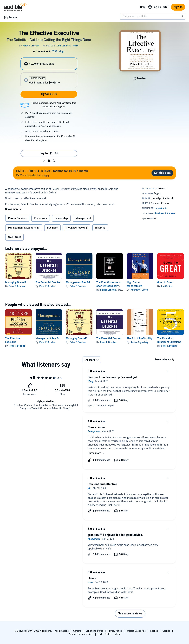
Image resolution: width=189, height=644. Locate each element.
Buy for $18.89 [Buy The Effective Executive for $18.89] (49, 153)
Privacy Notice (115, 631)
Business (52, 228)
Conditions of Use (94, 631)
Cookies (166, 631)
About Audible (62, 631)
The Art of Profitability (140, 338)
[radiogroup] (49, 73)
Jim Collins (167, 286)
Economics (41, 218)
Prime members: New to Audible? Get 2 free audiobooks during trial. (54, 105)
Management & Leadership (24, 228)
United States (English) (109, 634)
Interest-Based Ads (136, 631)
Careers (77, 631)
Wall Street (14, 237)
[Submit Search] (182, 16)
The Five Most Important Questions (169, 340)
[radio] (49, 64)
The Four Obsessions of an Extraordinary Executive (108, 286)
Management (83, 218)
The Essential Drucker (48, 282)
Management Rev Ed (78, 282)
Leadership (61, 218)
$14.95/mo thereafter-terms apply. (52, 173)
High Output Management (135, 284)
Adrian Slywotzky (139, 342)
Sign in (178, 7)
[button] (44, 161)
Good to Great (165, 282)
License (154, 631)
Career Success (17, 218)
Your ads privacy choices (81, 634)
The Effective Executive (13, 340)
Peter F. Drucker (17, 286)
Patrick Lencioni (108, 290)
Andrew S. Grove (139, 290)
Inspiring (100, 228)
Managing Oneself (16, 282)
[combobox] (153, 16)
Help (143, 7)
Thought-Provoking (76, 228)
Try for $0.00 (49, 94)
